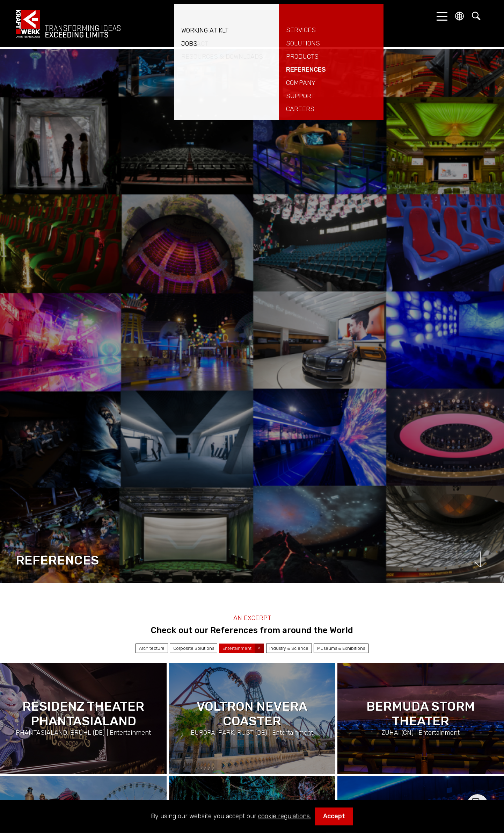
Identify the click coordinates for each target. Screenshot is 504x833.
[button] (440, 16)
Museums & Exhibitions (341, 648)
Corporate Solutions (194, 648)
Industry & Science (289, 648)
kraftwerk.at (68, 24)
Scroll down (480, 559)
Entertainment (237, 648)
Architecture (152, 648)
